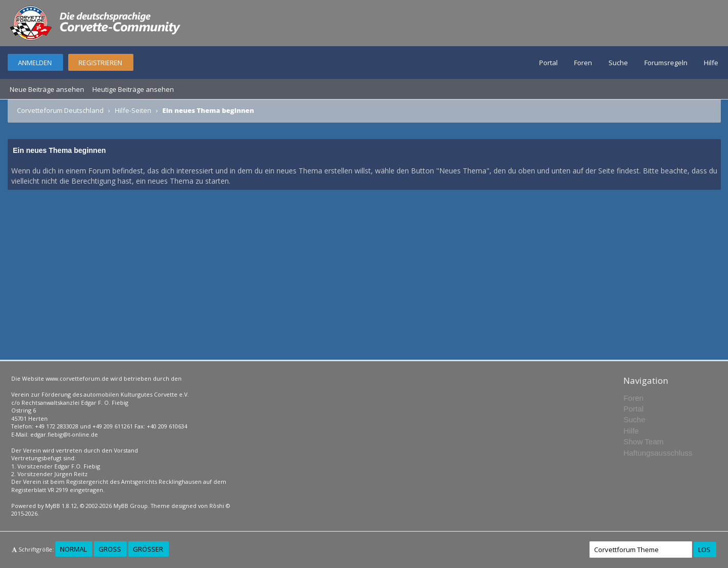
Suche (618, 63)
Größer (148, 549)
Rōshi (217, 506)
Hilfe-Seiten (133, 110)
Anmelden (35, 63)
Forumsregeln (666, 63)
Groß (110, 549)
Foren (583, 63)
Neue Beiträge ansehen (47, 89)
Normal (73, 549)
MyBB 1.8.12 (61, 506)
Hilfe (711, 63)
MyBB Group (131, 506)
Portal (548, 63)
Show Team (643, 442)
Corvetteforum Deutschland (60, 110)
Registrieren (100, 63)
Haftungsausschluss (658, 453)
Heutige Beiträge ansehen (133, 89)
